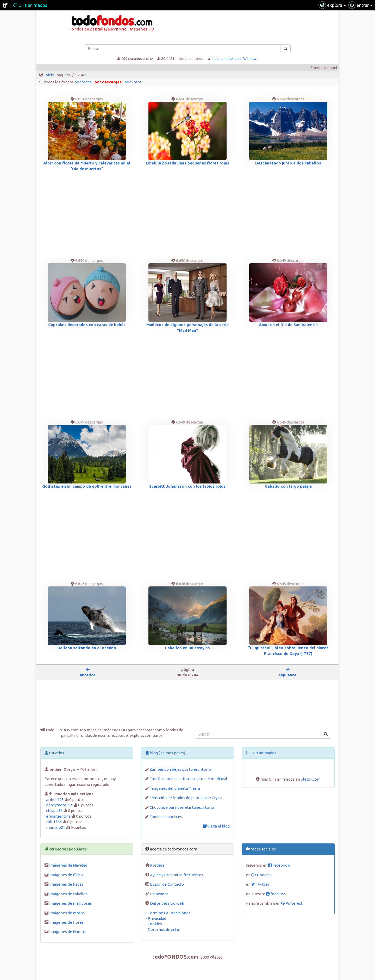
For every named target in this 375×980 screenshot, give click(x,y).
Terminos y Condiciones (169, 913)
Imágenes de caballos (68, 894)
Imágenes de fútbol (67, 875)
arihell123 (55, 800)
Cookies (155, 924)
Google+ (262, 875)
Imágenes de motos (67, 913)
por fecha (83, 82)
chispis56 (54, 810)
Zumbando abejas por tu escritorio (180, 769)
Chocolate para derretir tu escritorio (182, 807)
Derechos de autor (164, 930)
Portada (157, 865)
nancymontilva (59, 805)
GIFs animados (30, 5)
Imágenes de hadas (66, 884)
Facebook (279, 865)
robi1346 (54, 822)
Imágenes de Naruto (67, 932)
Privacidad (157, 918)
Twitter (260, 884)
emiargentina (58, 816)
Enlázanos (159, 894)
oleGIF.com (311, 779)
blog (152, 753)
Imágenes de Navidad (68, 865)
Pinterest (292, 903)
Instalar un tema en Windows (235, 59)
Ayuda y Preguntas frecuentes (177, 875)
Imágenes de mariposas (70, 903)
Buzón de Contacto (167, 884)
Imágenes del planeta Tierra (175, 788)
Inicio (49, 75)
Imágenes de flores (66, 922)
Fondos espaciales (166, 817)
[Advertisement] (299, 25)
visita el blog (216, 826)
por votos (133, 82)
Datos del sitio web (167, 903)
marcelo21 (56, 827)
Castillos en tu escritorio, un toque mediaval (188, 779)
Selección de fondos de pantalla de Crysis (186, 798)
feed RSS (276, 894)
